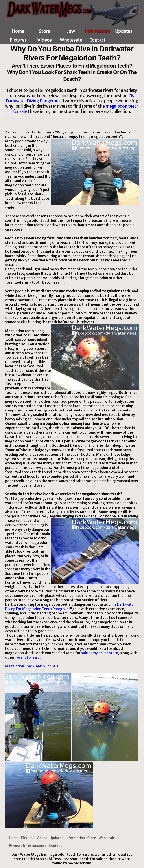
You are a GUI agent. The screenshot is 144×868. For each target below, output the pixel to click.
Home (18, 31)
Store (45, 31)
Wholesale (71, 40)
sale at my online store (100, 653)
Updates (124, 31)
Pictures (18, 40)
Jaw (71, 31)
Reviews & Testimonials (28, 846)
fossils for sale (27, 657)
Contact (97, 40)
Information (98, 31)
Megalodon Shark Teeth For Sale (32, 666)
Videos (45, 40)
